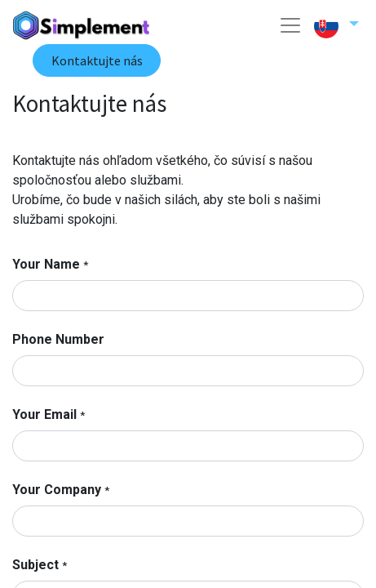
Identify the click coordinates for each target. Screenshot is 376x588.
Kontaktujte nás (97, 60)
